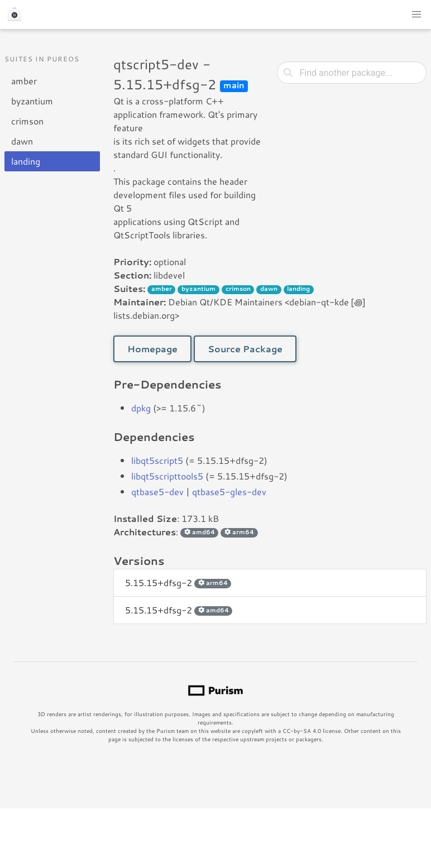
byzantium (32, 101)
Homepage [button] (152, 349)
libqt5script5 (157, 460)
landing (26, 161)
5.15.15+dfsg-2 (178, 582)
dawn (22, 141)
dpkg (141, 408)
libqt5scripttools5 (167, 476)
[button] (416, 15)
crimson (27, 121)
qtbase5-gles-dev (229, 491)
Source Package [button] (245, 349)
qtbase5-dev (157, 491)
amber (24, 81)
